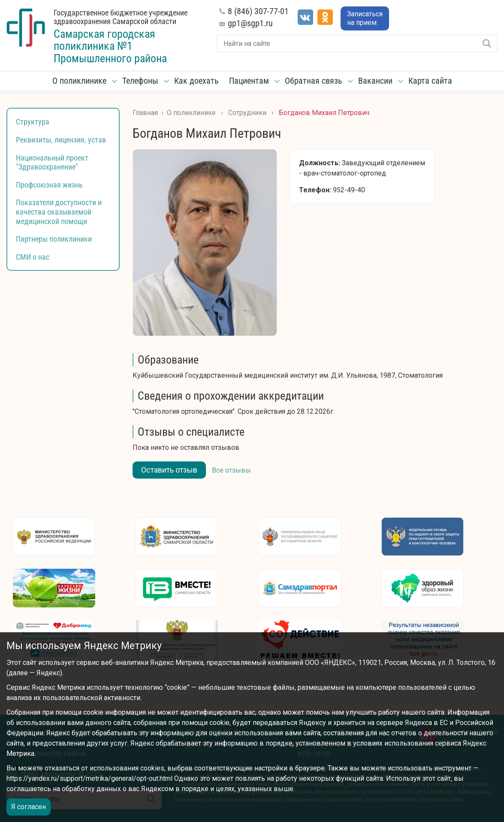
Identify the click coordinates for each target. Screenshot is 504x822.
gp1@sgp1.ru (250, 23)
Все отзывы (231, 470)
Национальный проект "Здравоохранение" (52, 162)
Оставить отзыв (169, 470)
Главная (145, 113)
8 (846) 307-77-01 (258, 11)
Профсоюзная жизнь (49, 185)
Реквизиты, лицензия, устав (61, 140)
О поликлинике (79, 81)
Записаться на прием (365, 18)
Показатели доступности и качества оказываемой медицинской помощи (59, 212)
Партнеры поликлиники (54, 239)
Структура (33, 122)
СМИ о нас (33, 257)
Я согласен (29, 807)
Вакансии (375, 81)
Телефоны (140, 81)
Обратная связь (314, 81)
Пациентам (249, 81)
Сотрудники (247, 113)
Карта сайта (430, 81)
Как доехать (196, 81)
